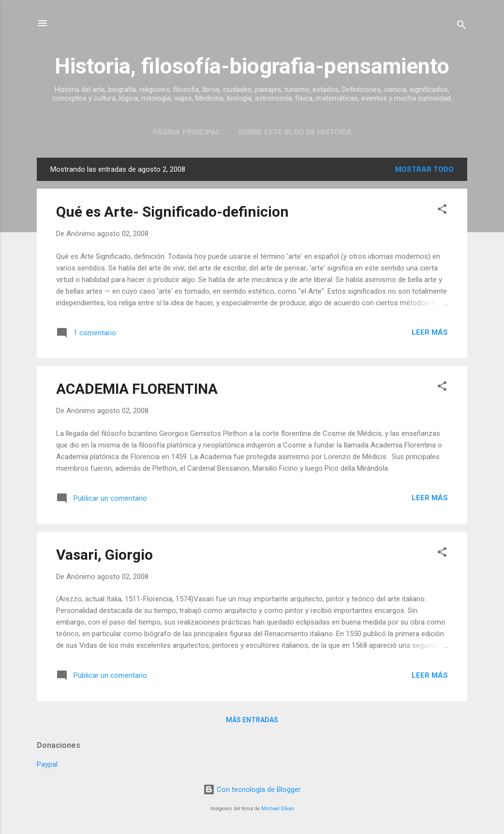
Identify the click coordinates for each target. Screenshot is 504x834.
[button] (442, 211)
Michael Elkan (278, 809)
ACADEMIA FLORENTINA (137, 389)
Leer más (430, 332)
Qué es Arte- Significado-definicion (172, 212)
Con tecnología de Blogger (252, 789)
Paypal (47, 764)
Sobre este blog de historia (295, 132)
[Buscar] (461, 26)
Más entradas (252, 720)
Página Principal (187, 132)
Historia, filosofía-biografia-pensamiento (252, 66)
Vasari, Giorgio (104, 555)
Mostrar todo (424, 169)
